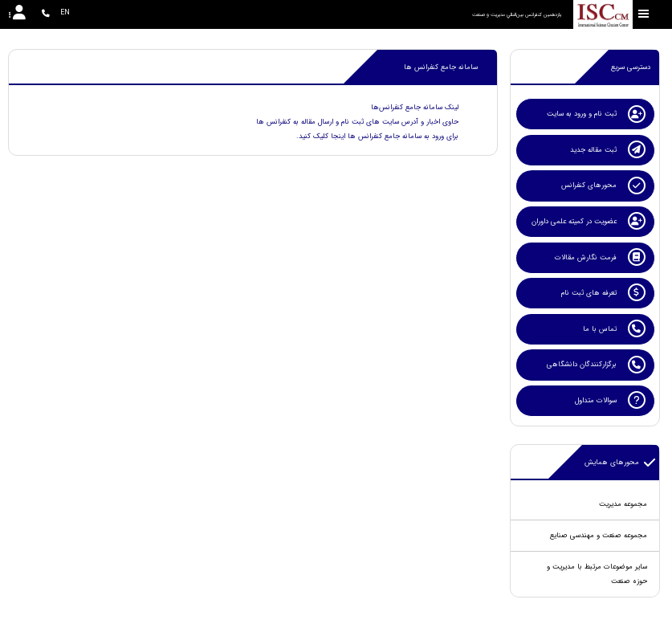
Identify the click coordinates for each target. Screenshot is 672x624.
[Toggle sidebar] (644, 14)
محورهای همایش (620, 463)
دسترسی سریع (631, 67)
